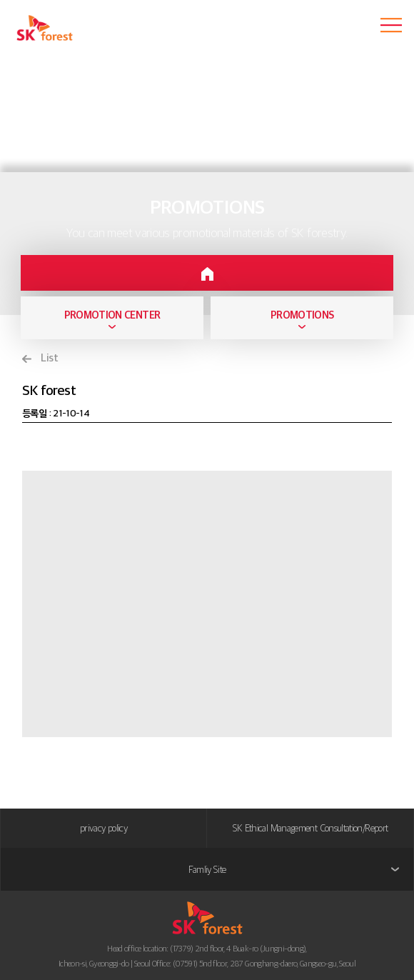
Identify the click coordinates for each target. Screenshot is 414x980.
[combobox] (112, 318)
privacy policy (103, 828)
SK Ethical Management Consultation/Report (310, 828)
